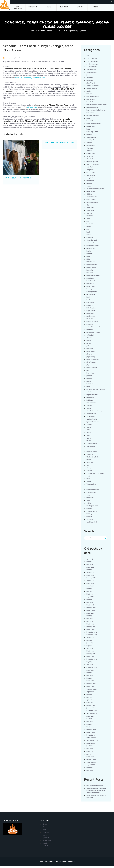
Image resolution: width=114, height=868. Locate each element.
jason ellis (90, 272)
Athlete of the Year (93, 86)
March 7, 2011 (9, 58)
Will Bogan (90, 516)
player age (90, 356)
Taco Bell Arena (92, 446)
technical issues (92, 454)
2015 (88, 56)
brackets (41, 31)
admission (90, 78)
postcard (90, 381)
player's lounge (92, 364)
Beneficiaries (64, 7)
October (91, 740)
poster (89, 383)
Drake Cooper (91, 202)
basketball (90, 102)
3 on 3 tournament (93, 61)
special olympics (92, 421)
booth (89, 131)
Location (80, 7)
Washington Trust (93, 508)
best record (91, 115)
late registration (92, 291)
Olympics (90, 343)
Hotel (88, 259)
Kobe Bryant (91, 286)
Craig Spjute (91, 183)
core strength (91, 175)
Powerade (90, 386)
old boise (90, 340)
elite (88, 207)
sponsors (90, 427)
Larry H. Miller (91, 288)
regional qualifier (92, 397)
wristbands (90, 522)
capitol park (91, 142)
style (88, 438)
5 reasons (90, 75)
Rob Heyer (90, 402)
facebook (90, 218)
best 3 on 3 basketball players (97, 112)
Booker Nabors (92, 129)
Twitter (89, 484)
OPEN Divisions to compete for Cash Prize (96, 799)
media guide (91, 316)
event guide (91, 213)
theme (89, 462)
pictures (89, 348)
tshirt (88, 481)
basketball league (93, 110)
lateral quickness (92, 294)
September (92, 691)
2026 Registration (18, 8)
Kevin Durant (91, 283)
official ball (90, 337)
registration (91, 400)
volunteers (90, 500)
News (45, 832)
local (88, 299)
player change (91, 359)
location (89, 302)
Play (44, 829)
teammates (90, 451)
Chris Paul (90, 161)
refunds (89, 394)
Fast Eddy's (90, 226)
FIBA (88, 232)
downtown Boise (92, 199)
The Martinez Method (94, 459)
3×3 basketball (91, 70)
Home (33, 31)
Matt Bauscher (91, 310)
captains (89, 145)
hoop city (90, 256)
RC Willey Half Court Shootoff (96, 392)
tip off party (91, 465)
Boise (88, 120)
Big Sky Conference (93, 118)
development (91, 194)
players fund (91, 367)
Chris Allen (90, 158)
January (91, 613)
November (92, 637)
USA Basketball (92, 495)
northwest (90, 332)
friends (89, 237)
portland (89, 378)
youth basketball (92, 524)
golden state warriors (94, 245)
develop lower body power (95, 191)
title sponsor (91, 470)
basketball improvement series (95, 106)
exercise (89, 215)
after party (90, 80)
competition (91, 172)
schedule (90, 408)
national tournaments (94, 329)
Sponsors (46, 840)
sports (89, 429)
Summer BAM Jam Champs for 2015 (59, 142)
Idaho (88, 261)
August (91, 569)
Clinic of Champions (93, 167)
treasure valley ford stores (96, 476)
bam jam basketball (93, 97)
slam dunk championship (95, 413)
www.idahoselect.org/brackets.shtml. (30, 78)
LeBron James (91, 297)
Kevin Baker (90, 280)
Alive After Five (91, 83)
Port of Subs (91, 375)
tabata (89, 443)
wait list (89, 505)
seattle (89, 410)
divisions (89, 196)
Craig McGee (91, 180)
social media (91, 419)
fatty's (89, 229)
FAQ (88, 223)
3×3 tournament (92, 72)
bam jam (89, 94)
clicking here (32, 107)
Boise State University (94, 126)
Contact (95, 7)
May (89, 648)
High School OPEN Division (95, 788)
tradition (90, 473)
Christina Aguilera (92, 164)
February (91, 580)
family (88, 221)
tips (88, 467)
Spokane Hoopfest (93, 424)
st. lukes (89, 432)
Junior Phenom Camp (94, 278)
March (90, 577)
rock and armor (92, 405)
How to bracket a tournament (19, 178)
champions (90, 150)
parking (89, 345)
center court (91, 148)
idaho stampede (92, 267)
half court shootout (93, 248)
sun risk (89, 440)
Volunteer (46, 835)
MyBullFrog (90, 327)
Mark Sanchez (91, 305)
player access (91, 354)
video (88, 497)
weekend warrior (92, 513)
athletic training (92, 88)
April (90, 561)
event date (90, 210)
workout (89, 519)
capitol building (92, 139)
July (90, 564)
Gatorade (90, 240)
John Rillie (90, 275)
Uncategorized (92, 486)
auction (89, 91)
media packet (91, 318)
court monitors (92, 177)
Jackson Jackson (92, 270)
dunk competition (93, 205)
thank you (90, 457)
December (92, 634)
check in (89, 153)
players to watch (92, 370)
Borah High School (93, 134)
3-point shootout (92, 67)
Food (88, 234)
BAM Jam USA (91, 99)
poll (88, 373)
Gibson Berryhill (92, 242)
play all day (90, 351)
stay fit (89, 435)
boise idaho (90, 123)
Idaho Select (91, 264)
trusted (89, 478)
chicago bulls (91, 156)
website (89, 511)
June (90, 567)
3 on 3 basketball (92, 59)
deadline (89, 186)
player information (93, 362)
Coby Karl (90, 169)
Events (49, 7)
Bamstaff (18, 58)
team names (91, 448)
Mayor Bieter (91, 313)
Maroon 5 (90, 308)
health (89, 253)
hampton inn (91, 251)
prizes (89, 389)
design (89, 188)
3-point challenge (92, 64)
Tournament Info (33, 7)
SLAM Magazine (92, 416)
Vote (88, 503)
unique (89, 489)
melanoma (90, 321)
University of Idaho (93, 492)
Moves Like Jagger (93, 324)
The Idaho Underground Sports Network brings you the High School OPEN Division (97, 793)
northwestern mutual (94, 335)
